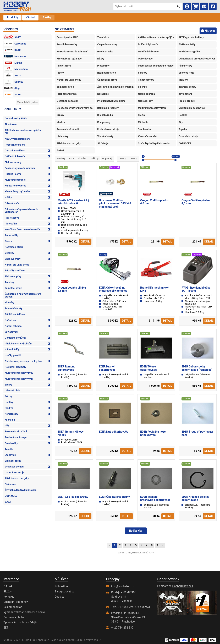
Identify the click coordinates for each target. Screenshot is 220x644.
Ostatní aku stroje (15, 472)
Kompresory (11, 414)
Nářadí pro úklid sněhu (17, 265)
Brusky (9, 385)
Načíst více (136, 531)
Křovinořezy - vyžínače (17, 191)
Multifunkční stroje (15, 180)
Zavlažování (11, 332)
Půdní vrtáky (12, 235)
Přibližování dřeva (15, 314)
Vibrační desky (13, 461)
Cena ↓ (133, 158)
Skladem (83, 158)
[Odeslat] (178, 6)
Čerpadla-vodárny (15, 151)
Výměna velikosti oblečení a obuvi (24, 612)
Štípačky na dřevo (15, 271)
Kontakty (9, 597)
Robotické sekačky (15, 145)
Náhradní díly (12, 349)
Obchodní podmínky (16, 602)
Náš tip (95, 158)
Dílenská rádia (13, 390)
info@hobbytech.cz (123, 586)
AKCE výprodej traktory (17, 139)
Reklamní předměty (15, 367)
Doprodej (107, 158)
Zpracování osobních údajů (20, 622)
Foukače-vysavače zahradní (20, 168)
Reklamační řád (13, 607)
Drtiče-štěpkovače (15, 156)
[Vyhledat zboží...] (144, 6)
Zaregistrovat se (64, 591)
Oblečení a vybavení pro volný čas (23, 361)
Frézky (8, 396)
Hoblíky (9, 402)
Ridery (8, 241)
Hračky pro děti (13, 355)
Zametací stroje (13, 288)
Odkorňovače (12, 203)
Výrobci (30, 17)
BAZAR (9, 502)
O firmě (8, 586)
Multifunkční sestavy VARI (19, 379)
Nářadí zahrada (13, 326)
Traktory (9, 282)
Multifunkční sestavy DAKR (20, 373)
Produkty (12, 17)
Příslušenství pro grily (17, 478)
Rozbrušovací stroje (16, 437)
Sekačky (9, 253)
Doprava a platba (14, 617)
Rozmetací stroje (14, 247)
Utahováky (11, 455)
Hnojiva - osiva (13, 174)
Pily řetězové (12, 218)
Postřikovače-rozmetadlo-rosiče (23, 229)
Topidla (9, 449)
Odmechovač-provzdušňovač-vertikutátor (21, 211)
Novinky (61, 158)
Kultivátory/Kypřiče (15, 186)
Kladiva (9, 408)
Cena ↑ (122, 158)
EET (6, 628)
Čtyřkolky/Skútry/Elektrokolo (21, 490)
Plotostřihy (11, 224)
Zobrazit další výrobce (27, 102)
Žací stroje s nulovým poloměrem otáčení (23, 295)
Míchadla (10, 420)
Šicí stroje (10, 484)
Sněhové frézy (13, 259)
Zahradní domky (14, 308)
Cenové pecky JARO (16, 118)
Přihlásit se (61, 586)
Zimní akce (11, 124)
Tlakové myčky (13, 276)
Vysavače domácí (14, 467)
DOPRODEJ (11, 496)
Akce (72, 158)
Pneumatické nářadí (16, 431)
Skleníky (9, 302)
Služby (47, 17)
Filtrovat (208, 31)
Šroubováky (11, 443)
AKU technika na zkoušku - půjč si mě (23, 131)
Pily (7, 426)
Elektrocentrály (13, 162)
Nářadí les (10, 320)
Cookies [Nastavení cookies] (59, 597)
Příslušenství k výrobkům (19, 344)
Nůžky (8, 197)
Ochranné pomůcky (15, 338)
